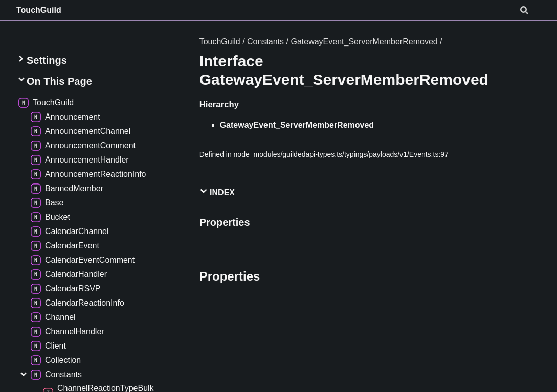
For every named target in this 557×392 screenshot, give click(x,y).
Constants (265, 42)
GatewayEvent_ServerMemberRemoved (364, 42)
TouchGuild (39, 10)
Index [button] (217, 192)
